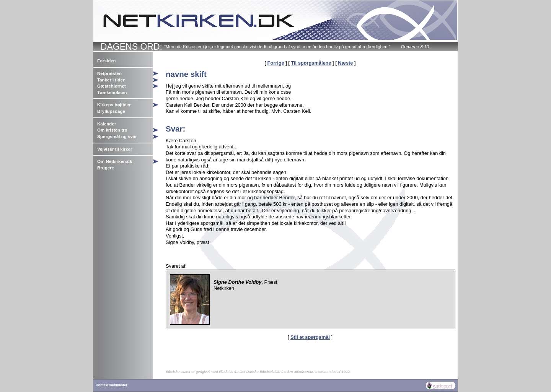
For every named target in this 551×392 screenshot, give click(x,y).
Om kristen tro (112, 130)
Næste (345, 63)
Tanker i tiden (111, 80)
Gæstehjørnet (112, 86)
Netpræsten (109, 73)
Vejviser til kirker (115, 149)
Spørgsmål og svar (117, 137)
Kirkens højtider (114, 105)
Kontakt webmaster (112, 385)
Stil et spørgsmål (310, 337)
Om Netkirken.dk (115, 161)
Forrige (276, 63)
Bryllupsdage (111, 111)
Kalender (107, 124)
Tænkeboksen (112, 93)
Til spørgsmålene (311, 63)
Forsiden (107, 61)
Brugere (106, 168)
